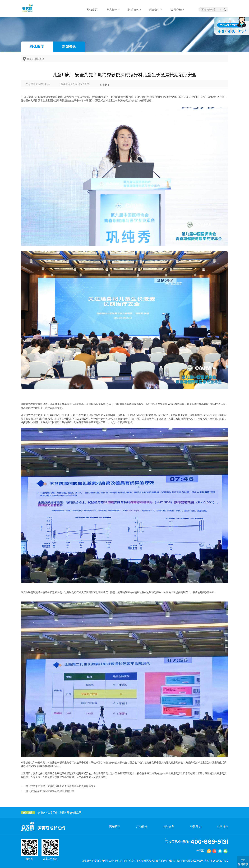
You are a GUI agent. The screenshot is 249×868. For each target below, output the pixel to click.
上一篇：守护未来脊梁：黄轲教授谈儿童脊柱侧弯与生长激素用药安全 (58, 786)
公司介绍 (223, 826)
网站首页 (115, 826)
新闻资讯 (69, 47)
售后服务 (169, 826)
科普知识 (196, 826)
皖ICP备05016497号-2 (216, 861)
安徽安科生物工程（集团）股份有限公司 (60, 813)
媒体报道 (37, 47)
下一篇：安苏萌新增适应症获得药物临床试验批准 (47, 791)
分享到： (105, 85)
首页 (29, 59)
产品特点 (142, 826)
